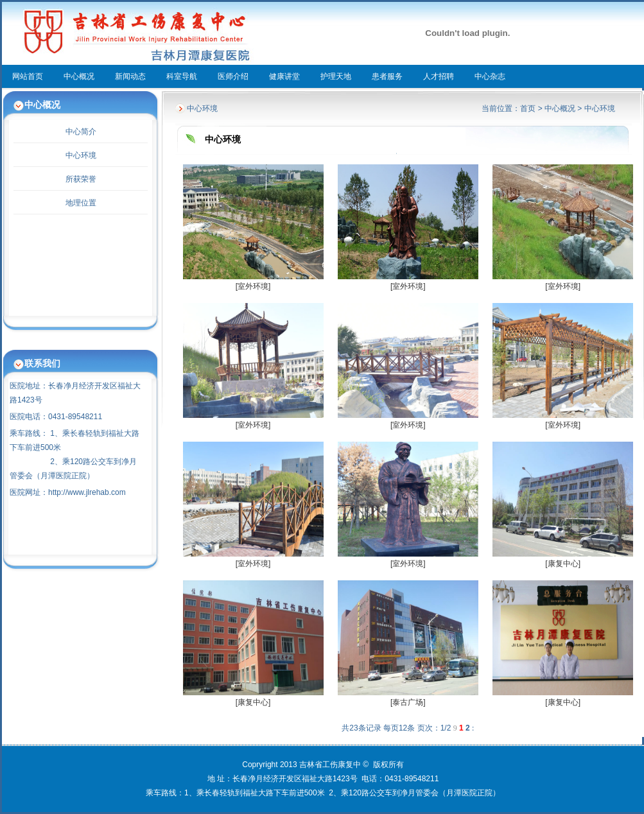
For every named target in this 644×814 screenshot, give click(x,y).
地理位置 (81, 203)
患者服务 (387, 76)
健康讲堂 (284, 76)
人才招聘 (439, 76)
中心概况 (79, 76)
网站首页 (28, 76)
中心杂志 (490, 76)
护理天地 (336, 76)
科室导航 (182, 76)
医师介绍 (233, 76)
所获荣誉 (81, 179)
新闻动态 (130, 76)
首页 (528, 108)
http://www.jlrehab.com (87, 492)
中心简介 (81, 132)
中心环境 (81, 155)
